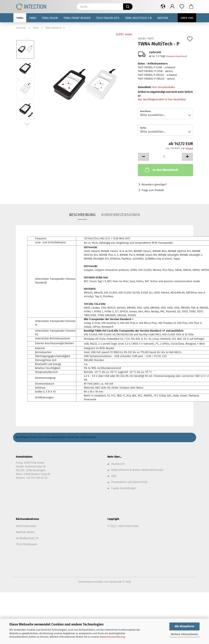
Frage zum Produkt (153, 190)
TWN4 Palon (50, 18)
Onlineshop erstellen (91, 582)
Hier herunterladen (163, 87)
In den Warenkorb (161, 170)
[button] (163, 7)
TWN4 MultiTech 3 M (138, 18)
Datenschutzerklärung (112, 637)
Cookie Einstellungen (124, 488)
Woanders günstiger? (154, 185)
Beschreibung (82, 215)
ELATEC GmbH (124, 34)
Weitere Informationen (185, 634)
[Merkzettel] (182, 7)
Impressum (118, 464)
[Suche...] (128, 7)
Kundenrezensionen (121, 215)
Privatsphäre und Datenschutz (129, 482)
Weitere (163, 18)
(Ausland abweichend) (177, 56)
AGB (114, 476)
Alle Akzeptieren (184, 626)
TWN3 (33, 18)
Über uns (187, 18)
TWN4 (20, 18)
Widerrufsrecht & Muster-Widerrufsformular (137, 470)
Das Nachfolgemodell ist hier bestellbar (162, 100)
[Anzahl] (165, 157)
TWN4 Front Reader (77, 18)
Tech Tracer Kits (108, 18)
